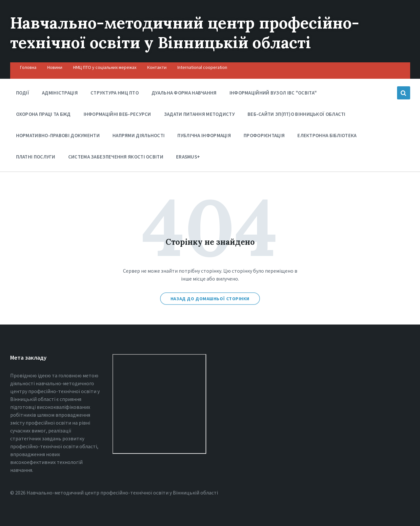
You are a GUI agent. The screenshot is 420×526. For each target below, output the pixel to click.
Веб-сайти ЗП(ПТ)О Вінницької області (297, 114)
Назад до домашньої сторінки (210, 299)
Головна (28, 67)
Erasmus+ (188, 157)
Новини (55, 67)
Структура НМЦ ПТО (115, 93)
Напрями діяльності (139, 137)
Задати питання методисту (199, 114)
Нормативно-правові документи (58, 137)
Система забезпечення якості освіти (116, 157)
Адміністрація (60, 93)
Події (23, 93)
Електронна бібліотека (327, 137)
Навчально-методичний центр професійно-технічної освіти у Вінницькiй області (185, 33)
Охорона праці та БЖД (43, 116)
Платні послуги (36, 158)
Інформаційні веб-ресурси (117, 114)
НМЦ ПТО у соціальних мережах (105, 67)
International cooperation (202, 67)
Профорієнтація (264, 137)
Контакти (157, 67)
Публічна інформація (204, 137)
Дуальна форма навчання (184, 93)
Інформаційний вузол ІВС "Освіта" (273, 94)
